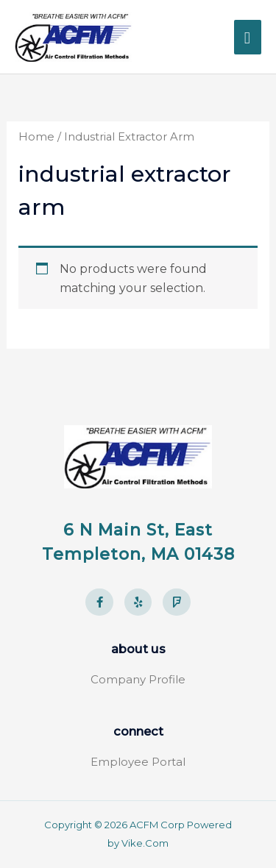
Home (36, 137)
